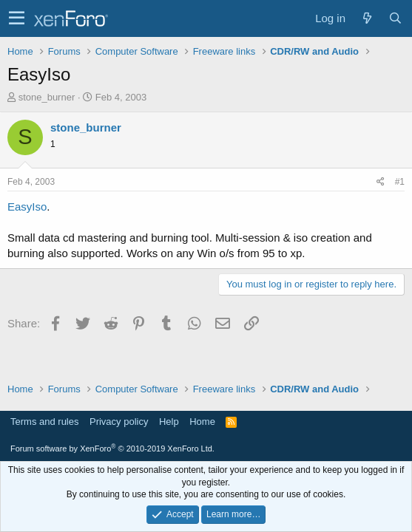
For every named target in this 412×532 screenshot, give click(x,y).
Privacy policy (119, 422)
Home (202, 422)
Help (169, 422)
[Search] (395, 18)
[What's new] (367, 18)
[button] (17, 18)
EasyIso (27, 207)
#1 (400, 182)
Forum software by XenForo (112, 449)
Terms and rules (44, 422)
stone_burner (47, 97)
